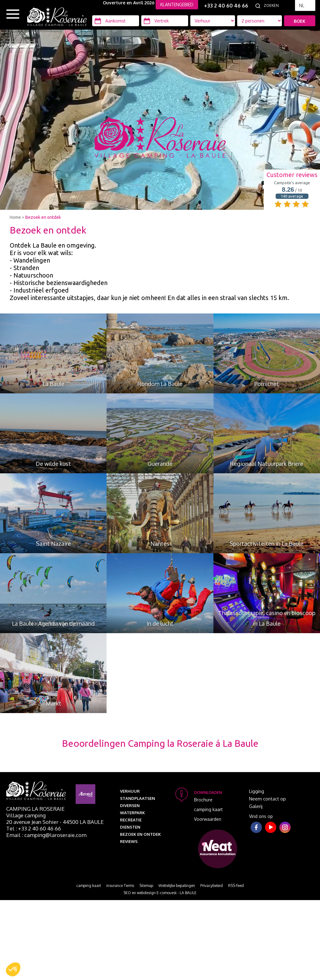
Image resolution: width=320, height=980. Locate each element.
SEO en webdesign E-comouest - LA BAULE (160, 893)
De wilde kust (53, 464)
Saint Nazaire (53, 544)
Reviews (129, 841)
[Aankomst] (116, 21)
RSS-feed (236, 886)
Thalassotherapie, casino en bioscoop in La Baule (267, 618)
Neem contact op (267, 799)
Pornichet (267, 384)
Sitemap (146, 886)
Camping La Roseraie (35, 809)
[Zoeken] (278, 6)
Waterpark (132, 813)
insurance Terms (120, 886)
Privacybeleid (212, 886)
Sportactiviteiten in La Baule (267, 544)
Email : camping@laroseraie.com (46, 835)
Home (15, 217)
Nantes (160, 544)
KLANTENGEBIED (177, 5)
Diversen (130, 805)
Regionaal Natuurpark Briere (267, 464)
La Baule (53, 384)
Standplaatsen (137, 798)
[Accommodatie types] (260, 21)
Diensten (130, 827)
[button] (13, 969)
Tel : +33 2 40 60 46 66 (34, 828)
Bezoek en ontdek (43, 217)
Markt (53, 703)
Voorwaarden (208, 819)
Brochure (203, 800)
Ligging (257, 791)
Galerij (256, 806)
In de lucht (160, 623)
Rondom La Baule (160, 384)
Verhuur (130, 791)
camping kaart (208, 809)
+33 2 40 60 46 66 (226, 6)
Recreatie (131, 820)
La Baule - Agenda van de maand (53, 623)
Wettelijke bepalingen (177, 886)
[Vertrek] (165, 21)
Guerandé (160, 464)
